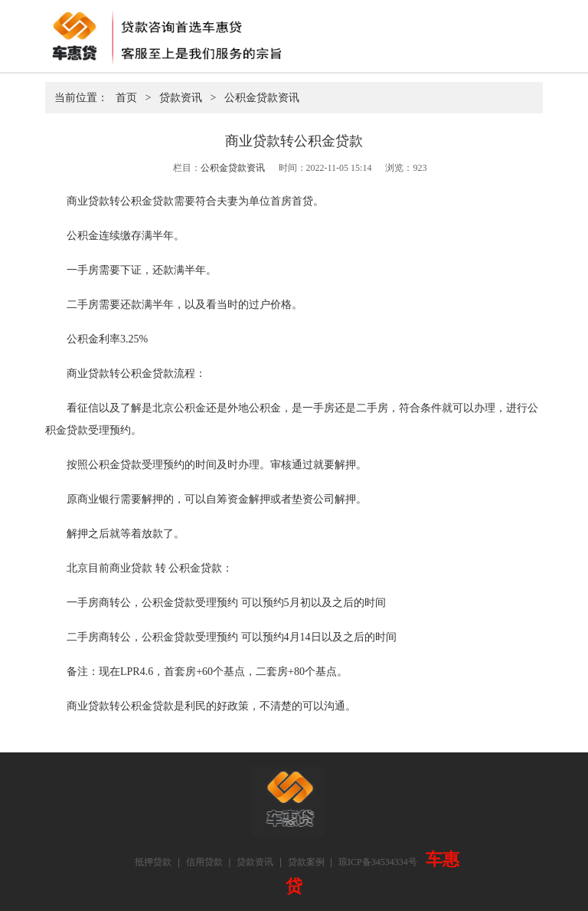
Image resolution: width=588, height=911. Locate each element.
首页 (126, 98)
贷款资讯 (181, 98)
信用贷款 (204, 862)
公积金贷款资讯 (262, 98)
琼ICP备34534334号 (378, 862)
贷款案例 (306, 862)
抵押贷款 (153, 862)
